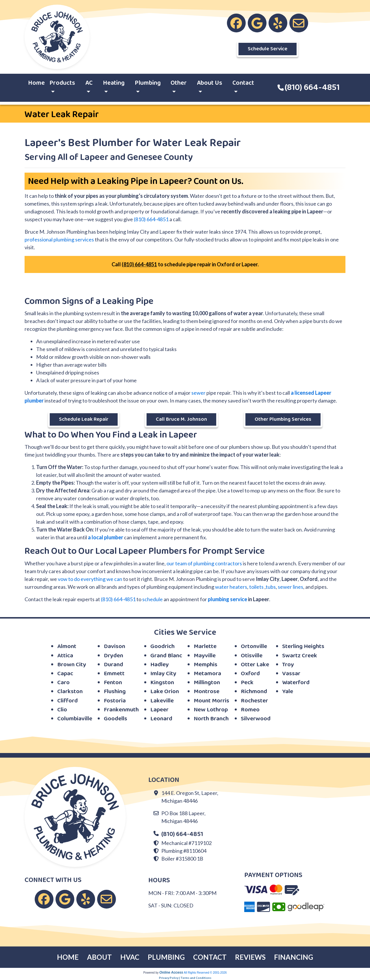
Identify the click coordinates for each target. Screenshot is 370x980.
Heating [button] (114, 83)
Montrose (207, 692)
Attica (65, 656)
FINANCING (294, 957)
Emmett (114, 674)
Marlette (205, 646)
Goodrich (162, 646)
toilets (256, 587)
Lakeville (162, 701)
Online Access (171, 972)
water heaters (231, 587)
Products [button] (62, 83)
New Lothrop (211, 710)
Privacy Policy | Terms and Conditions (185, 978)
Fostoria (115, 701)
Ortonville (254, 646)
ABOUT (99, 957)
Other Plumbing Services (283, 419)
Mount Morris (211, 701)
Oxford (250, 674)
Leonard (161, 719)
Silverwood (256, 719)
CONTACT (210, 957)
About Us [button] (210, 83)
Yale (288, 692)
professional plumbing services (59, 239)
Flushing (115, 692)
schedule (152, 599)
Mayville (205, 656)
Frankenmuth (121, 710)
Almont (67, 646)
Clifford (67, 701)
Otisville (252, 656)
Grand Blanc (166, 656)
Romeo (250, 710)
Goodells (115, 719)
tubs (271, 587)
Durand (113, 665)
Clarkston (70, 692)
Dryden (113, 656)
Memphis (206, 665)
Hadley (160, 665)
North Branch (211, 719)
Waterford (296, 683)
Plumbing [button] (148, 83)
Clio (62, 710)
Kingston (162, 683)
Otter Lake (255, 665)
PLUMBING (166, 957)
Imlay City (163, 674)
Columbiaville (75, 719)
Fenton (113, 683)
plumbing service (227, 599)
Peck (247, 683)
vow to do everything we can (90, 579)
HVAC (130, 957)
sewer (198, 393)
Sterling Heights (303, 646)
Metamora (207, 674)
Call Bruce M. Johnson (181, 419)
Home (36, 83)
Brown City (72, 665)
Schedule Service (268, 49)
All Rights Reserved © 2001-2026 (205, 973)
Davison (114, 646)
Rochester (254, 701)
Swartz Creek (300, 656)
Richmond (254, 692)
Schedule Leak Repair (84, 419)
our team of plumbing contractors (204, 563)
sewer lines (291, 587)
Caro (63, 683)
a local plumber (106, 537)
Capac (65, 674)
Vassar (291, 674)
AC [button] (89, 83)
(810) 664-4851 (312, 88)
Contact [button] (243, 83)
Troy (288, 665)
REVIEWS (250, 957)
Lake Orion (165, 692)
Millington (207, 683)
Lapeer (159, 710)
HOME (68, 957)
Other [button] (179, 83)
